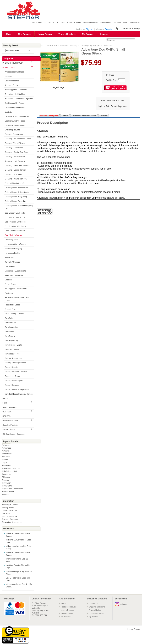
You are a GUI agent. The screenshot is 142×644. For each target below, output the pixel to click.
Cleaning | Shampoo (13, 174)
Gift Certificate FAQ (10, 516)
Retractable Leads (12, 305)
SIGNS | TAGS (9, 430)
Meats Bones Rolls (10, 421)
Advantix (6, 451)
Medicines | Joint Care (14, 275)
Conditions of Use (10, 511)
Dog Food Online (91, 22)
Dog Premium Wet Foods (15, 226)
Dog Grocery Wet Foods (15, 218)
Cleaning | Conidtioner (14, 148)
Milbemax (6, 477)
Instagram (124, 604)
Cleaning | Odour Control (15, 170)
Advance (6, 445)
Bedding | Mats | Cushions (16, 90)
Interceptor (7, 474)
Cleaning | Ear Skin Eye (15, 157)
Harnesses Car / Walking (15, 244)
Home (9, 34)
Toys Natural (10, 336)
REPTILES (7, 412)
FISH (5, 403)
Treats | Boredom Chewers (16, 372)
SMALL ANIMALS (10, 407)
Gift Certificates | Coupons (13, 434)
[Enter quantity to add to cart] (121, 80)
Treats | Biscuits (11, 368)
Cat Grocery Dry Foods (14, 103)
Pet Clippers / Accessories (16, 289)
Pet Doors (9, 293)
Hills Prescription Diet (11, 468)
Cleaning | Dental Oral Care (16, 152)
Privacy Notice (8, 508)
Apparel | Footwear (13, 86)
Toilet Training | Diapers (15, 314)
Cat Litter (9, 112)
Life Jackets (10, 267)
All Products (66, 617)
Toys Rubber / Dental (13, 345)
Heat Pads (9, 258)
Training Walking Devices (15, 363)
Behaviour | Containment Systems (19, 99)
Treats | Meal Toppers (14, 381)
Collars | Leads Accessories (16, 188)
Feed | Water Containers (15, 231)
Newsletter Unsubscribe (12, 522)
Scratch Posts (10, 310)
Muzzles (8, 280)
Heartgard (6, 466)
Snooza (5, 495)
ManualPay (135, 22)
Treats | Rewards (12, 385)
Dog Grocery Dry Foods (15, 213)
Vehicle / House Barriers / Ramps (19, 394)
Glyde (5, 463)
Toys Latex (9, 332)
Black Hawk (7, 454)
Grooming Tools (11, 240)
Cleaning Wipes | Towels (15, 143)
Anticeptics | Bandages (14, 72)
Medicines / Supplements (15, 271)
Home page (37, 22)
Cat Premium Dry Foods (15, 121)
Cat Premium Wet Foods (15, 125)
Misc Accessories (12, 81)
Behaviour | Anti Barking (15, 94)
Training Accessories (13, 359)
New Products (25, 34)
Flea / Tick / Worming (13, 235)
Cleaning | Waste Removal (16, 179)
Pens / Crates (10, 284)
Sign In (89, 29)
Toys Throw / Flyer (12, 354)
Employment (106, 22)
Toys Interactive (11, 327)
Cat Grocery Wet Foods (15, 108)
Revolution (7, 483)
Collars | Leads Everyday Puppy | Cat (19, 207)
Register (109, 29)
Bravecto (6, 457)
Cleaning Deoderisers (14, 134)
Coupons (104, 34)
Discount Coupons (10, 519)
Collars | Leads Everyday (15, 201)
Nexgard (6, 480)
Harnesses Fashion (13, 253)
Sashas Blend (8, 492)
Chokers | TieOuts (12, 130)
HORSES (6, 416)
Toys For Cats (10, 323)
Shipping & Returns (10, 505)
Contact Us (49, 22)
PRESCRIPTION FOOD (12, 63)
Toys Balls (9, 318)
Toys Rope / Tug (12, 341)
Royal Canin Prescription (12, 489)
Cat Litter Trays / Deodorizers (17, 117)
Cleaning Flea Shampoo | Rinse (18, 139)
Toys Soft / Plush (12, 350)
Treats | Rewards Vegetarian (17, 390)
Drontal (5, 460)
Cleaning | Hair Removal (15, 161)
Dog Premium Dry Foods (15, 222)
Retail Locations (74, 22)
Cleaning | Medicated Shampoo (18, 166)
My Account (88, 34)
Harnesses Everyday (13, 249)
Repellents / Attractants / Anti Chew (17, 299)
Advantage (7, 448)
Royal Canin (7, 486)
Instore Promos (45, 34)
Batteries (8, 77)
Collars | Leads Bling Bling (16, 197)
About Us (61, 22)
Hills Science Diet (9, 471)
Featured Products (67, 34)
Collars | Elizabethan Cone (16, 183)
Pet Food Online (121, 22)
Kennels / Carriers (12, 262)
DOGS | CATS (8, 68)
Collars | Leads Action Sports (17, 192)
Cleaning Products (10, 425)
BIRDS (5, 399)
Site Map (6, 514)
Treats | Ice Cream (12, 376)
